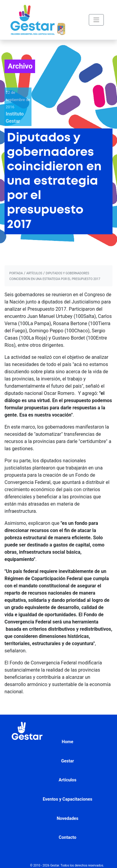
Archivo (20, 66)
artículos (34, 273)
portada (16, 273)
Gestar (68, 761)
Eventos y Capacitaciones (67, 799)
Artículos (68, 780)
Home (68, 742)
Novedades (67, 819)
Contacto (68, 837)
